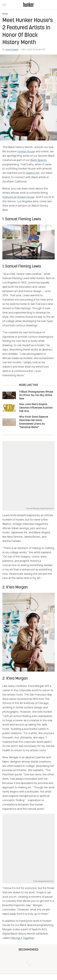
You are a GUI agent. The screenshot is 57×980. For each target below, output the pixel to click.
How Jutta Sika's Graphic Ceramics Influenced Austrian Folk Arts (36, 408)
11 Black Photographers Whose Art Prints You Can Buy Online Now (36, 395)
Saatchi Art (33, 173)
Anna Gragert (12, 50)
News (5, 14)
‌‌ (22, 938)
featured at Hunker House (18, 197)
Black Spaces (39, 160)
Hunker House (26, 152)
